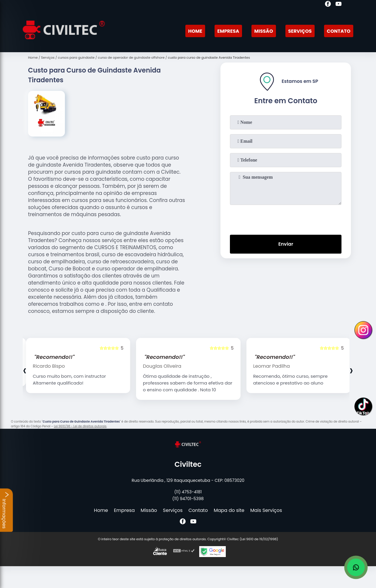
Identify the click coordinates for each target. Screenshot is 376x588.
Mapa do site (229, 510)
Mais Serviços (266, 510)
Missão (264, 31)
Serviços (300, 31)
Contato (339, 31)
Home (195, 31)
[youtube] (339, 5)
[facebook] (328, 5)
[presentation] (286, 219)
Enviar (286, 244)
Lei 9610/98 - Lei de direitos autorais (80, 426)
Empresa (228, 31)
